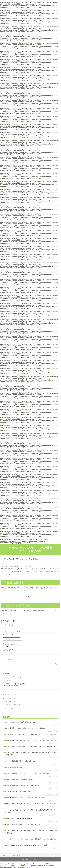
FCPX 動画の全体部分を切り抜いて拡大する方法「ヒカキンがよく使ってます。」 (31, 740)
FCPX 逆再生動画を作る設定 (15, 767)
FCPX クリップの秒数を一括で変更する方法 (19, 818)
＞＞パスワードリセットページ (13, 680)
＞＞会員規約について (10, 702)
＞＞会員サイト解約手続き (11, 705)
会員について (7, 651)
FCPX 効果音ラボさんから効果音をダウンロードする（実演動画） (26, 728)
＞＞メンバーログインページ (12, 677)
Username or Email (9, 635)
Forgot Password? (9, 649)
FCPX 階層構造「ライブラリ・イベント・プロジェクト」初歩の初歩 (27, 773)
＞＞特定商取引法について (11, 698)
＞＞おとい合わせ (8, 708)
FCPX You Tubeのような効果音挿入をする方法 (20, 722)
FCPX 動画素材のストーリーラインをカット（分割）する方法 (25, 798)
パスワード (6, 639)
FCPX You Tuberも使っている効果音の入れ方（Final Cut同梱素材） (27, 845)
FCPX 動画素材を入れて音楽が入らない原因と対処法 (22, 785)
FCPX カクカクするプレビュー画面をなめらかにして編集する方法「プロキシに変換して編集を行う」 (31, 832)
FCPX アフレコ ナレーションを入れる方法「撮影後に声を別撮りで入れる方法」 (31, 839)
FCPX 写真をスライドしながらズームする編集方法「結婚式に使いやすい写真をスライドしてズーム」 (31, 754)
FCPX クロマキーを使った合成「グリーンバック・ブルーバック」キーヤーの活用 (31, 804)
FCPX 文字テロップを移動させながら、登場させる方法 (23, 824)
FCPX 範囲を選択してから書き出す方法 (18, 792)
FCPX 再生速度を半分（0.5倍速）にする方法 (20, 761)
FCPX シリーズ (11, 625)
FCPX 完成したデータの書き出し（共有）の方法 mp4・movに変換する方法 (30, 747)
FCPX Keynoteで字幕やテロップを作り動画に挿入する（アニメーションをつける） (31, 734)
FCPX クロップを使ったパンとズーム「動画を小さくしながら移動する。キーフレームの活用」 (31, 811)
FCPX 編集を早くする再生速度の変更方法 (19, 779)
